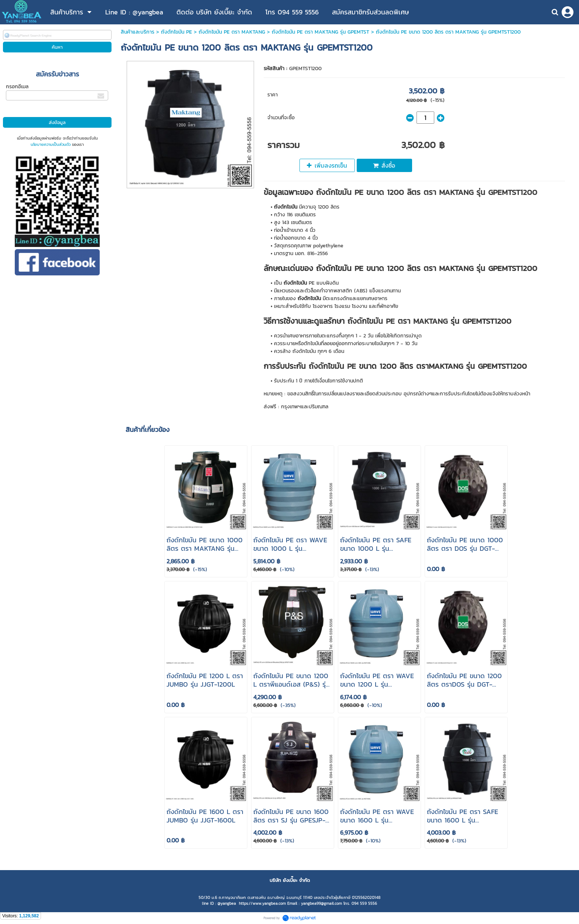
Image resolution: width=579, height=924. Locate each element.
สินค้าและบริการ (138, 32)
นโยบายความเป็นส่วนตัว (51, 144)
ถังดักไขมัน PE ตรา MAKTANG (232, 32)
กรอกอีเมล (17, 87)
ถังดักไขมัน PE (177, 32)
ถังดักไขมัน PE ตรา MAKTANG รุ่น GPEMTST (321, 32)
